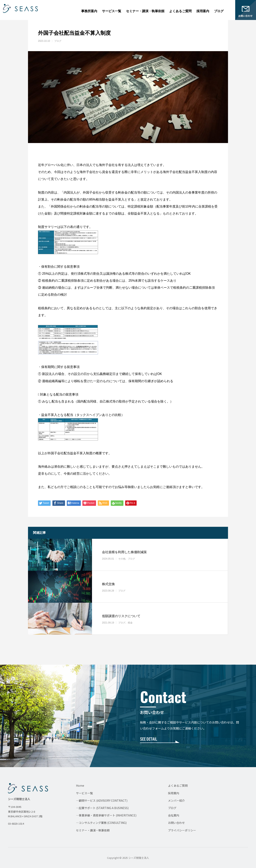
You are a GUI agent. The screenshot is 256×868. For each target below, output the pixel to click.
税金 (130, 623)
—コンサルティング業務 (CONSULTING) (101, 823)
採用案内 (203, 11)
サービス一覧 (112, 11)
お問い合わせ (176, 823)
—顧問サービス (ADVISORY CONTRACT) (102, 800)
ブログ (219, 11)
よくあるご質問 (180, 11)
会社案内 (174, 815)
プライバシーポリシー (182, 830)
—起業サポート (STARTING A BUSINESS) (102, 808)
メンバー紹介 (176, 800)
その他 (122, 559)
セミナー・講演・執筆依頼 (145, 11)
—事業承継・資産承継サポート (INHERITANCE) (106, 815)
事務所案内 (89, 11)
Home (80, 785)
